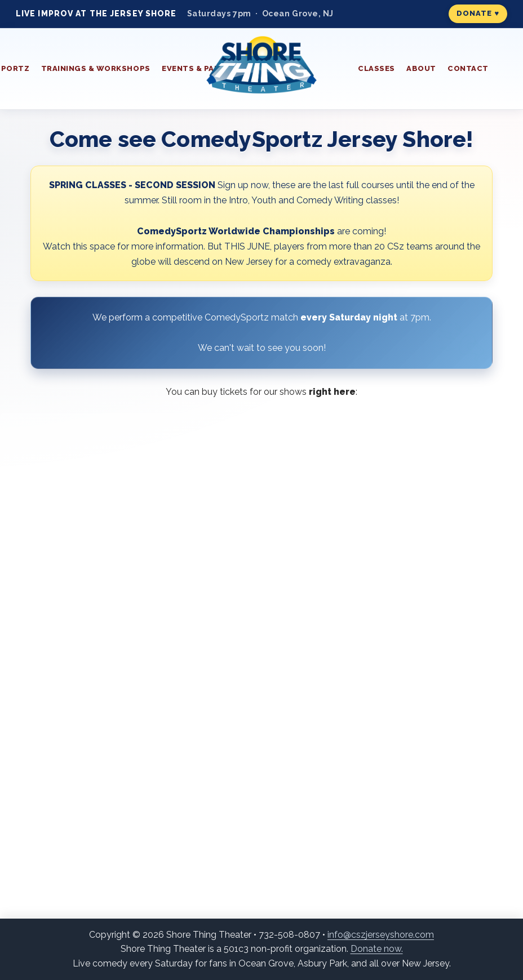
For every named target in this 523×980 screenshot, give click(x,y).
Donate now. (377, 949)
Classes (376, 68)
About (421, 68)
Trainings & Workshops (96, 68)
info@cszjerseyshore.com (381, 935)
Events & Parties (200, 68)
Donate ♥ (478, 13)
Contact (468, 68)
